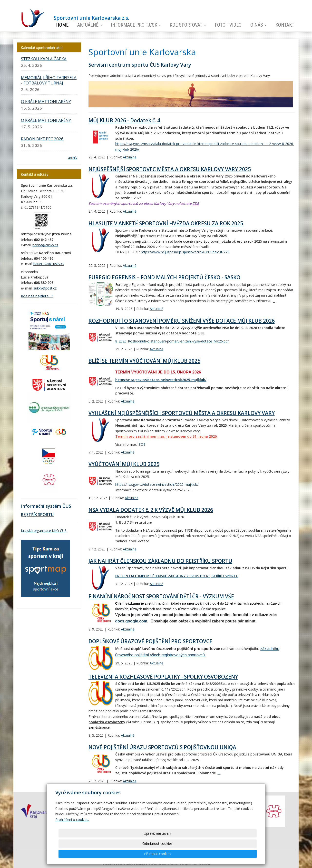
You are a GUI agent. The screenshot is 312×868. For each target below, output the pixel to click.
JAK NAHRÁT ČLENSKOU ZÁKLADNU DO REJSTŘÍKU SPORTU (160, 561)
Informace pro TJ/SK (136, 25)
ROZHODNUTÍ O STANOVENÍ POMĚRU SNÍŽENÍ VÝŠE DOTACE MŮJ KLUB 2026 (182, 321)
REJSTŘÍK (29, 515)
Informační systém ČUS (46, 506)
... (274, 301)
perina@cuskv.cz (45, 245)
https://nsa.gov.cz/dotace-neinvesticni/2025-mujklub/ (161, 380)
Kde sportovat (188, 25)
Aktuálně (90, 25)
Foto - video (228, 25)
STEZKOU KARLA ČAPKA (44, 59)
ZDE (196, 203)
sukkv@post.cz (45, 288)
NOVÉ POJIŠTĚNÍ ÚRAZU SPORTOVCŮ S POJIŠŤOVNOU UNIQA (162, 747)
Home (62, 25)
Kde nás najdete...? (37, 296)
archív (73, 158)
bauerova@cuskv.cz (49, 264)
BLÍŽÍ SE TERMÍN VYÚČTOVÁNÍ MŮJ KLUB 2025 (144, 361)
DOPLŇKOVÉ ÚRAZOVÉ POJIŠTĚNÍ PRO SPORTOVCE (150, 641)
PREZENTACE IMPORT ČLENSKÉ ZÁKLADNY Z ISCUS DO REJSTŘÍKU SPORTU (177, 576)
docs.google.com (131, 621)
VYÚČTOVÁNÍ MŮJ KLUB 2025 (124, 464)
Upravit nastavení (158, 854)
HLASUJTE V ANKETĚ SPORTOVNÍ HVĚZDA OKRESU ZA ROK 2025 (166, 223)
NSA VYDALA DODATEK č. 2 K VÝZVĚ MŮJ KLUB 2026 (151, 510)
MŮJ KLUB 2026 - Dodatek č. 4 (124, 120)
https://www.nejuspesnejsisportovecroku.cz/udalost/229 (185, 252)
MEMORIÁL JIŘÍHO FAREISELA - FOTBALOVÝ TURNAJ (49, 80)
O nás (258, 25)
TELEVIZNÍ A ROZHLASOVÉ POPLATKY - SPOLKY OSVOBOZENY (163, 677)
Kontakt (285, 25)
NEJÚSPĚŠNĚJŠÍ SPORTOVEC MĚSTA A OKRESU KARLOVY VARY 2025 (170, 169)
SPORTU (45, 515)
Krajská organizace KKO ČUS (44, 531)
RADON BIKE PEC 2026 (42, 139)
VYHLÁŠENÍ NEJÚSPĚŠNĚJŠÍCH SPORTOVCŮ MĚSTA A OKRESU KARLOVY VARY (182, 413)
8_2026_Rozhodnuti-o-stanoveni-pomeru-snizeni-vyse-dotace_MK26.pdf (172, 341)
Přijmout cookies (238, 854)
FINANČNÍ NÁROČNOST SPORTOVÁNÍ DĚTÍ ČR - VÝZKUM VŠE (161, 596)
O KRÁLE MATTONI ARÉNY (46, 101)
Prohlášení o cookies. (72, 840)
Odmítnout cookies (198, 854)
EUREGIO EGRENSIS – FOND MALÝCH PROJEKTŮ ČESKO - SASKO (164, 277)
